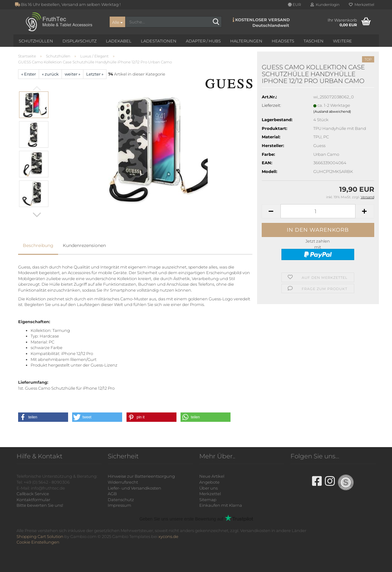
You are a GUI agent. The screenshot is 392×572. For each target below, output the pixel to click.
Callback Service (33, 494)
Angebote (209, 482)
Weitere (342, 41)
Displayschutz (79, 41)
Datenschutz (121, 500)
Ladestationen (159, 41)
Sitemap (208, 500)
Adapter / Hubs (203, 41)
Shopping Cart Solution (40, 536)
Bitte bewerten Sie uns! (40, 505)
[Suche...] (117, 22)
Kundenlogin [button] (325, 5)
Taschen (314, 41)
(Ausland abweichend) (332, 111)
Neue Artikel (212, 476)
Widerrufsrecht (123, 482)
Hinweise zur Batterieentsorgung (141, 476)
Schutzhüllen (36, 41)
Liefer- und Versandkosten (134, 488)
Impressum (119, 505)
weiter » (72, 74)
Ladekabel (119, 41)
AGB (112, 494)
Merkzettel (362, 5)
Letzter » (95, 74)
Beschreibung (38, 245)
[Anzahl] (318, 211)
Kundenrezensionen (84, 245)
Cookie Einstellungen (38, 542)
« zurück (50, 74)
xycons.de (168, 536)
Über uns (208, 488)
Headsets (283, 41)
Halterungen (246, 41)
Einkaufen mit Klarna (221, 505)
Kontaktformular (33, 500)
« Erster (29, 74)
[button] (295, 5)
